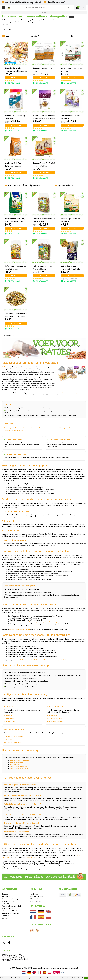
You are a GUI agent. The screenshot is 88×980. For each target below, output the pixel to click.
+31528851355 (7, 961)
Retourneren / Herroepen (11, 899)
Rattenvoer (6, 367)
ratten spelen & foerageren (70, 393)
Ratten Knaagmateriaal (57, 660)
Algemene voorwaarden (10, 913)
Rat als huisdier (16, 765)
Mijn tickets (35, 899)
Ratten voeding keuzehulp (20, 761)
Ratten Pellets (9, 718)
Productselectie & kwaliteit (12, 906)
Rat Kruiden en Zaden (39, 660)
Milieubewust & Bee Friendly (12, 911)
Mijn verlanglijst (36, 901)
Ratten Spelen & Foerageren (19, 629)
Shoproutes (16, 431)
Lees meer (5, 24)
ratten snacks (38, 393)
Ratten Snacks (25, 660)
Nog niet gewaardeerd (69, 279)
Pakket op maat (7, 908)
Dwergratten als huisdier (19, 768)
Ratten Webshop (10, 721)
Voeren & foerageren (61, 428)
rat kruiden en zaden (50, 393)
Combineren (74, 428)
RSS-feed (5, 918)
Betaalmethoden (8, 901)
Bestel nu (16, 78)
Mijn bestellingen (37, 896)
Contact (5, 894)
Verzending (6, 896)
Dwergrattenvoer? (45, 428)
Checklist (7, 431)
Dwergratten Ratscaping (48, 622)
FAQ (23, 431)
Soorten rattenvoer (30, 428)
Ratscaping (33, 622)
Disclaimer (5, 916)
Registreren (35, 894)
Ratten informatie (17, 763)
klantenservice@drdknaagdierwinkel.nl (15, 959)
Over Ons (5, 904)
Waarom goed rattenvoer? (13, 428)
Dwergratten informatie (19, 767)
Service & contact (32, 857)
